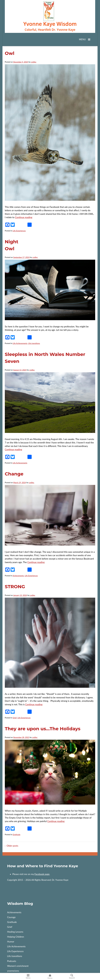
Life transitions (34, 343)
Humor (11, 942)
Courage (11, 917)
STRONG (40, 587)
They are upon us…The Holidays (43, 729)
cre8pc (34, 62)
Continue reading (24, 217)
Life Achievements (20, 343)
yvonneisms (13, 971)
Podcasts (12, 961)
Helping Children (16, 937)
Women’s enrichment (18, 966)
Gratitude (16, 834)
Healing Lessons (15, 932)
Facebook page (42, 874)
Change (14, 474)
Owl (10, 53)
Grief (15, 718)
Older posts (12, 846)
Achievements (18, 576)
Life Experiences (19, 231)
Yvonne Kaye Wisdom (50, 24)
